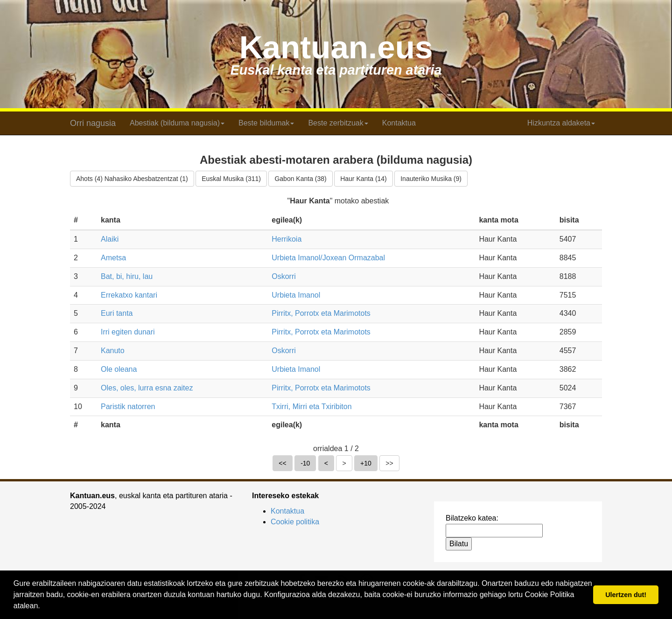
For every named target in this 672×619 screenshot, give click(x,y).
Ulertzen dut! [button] (626, 595)
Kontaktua (399, 123)
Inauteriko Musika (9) (431, 179)
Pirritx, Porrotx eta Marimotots (321, 313)
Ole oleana (119, 369)
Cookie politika (295, 522)
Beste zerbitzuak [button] (338, 123)
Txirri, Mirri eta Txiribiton (311, 407)
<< (282, 463)
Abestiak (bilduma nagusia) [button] (177, 123)
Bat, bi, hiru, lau (127, 276)
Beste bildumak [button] (266, 123)
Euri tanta (117, 313)
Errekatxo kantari (129, 295)
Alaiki (110, 239)
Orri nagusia (93, 123)
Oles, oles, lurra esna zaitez (147, 388)
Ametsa (113, 258)
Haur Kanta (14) (364, 179)
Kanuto (113, 351)
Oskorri (284, 276)
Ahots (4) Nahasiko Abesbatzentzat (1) (132, 179)
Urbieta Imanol (296, 295)
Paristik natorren (128, 407)
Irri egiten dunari (128, 332)
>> (389, 463)
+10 (366, 463)
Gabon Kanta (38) (300, 179)
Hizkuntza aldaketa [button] (561, 123)
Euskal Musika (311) (231, 179)
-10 (305, 463)
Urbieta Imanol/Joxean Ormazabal (328, 258)
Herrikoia (287, 239)
